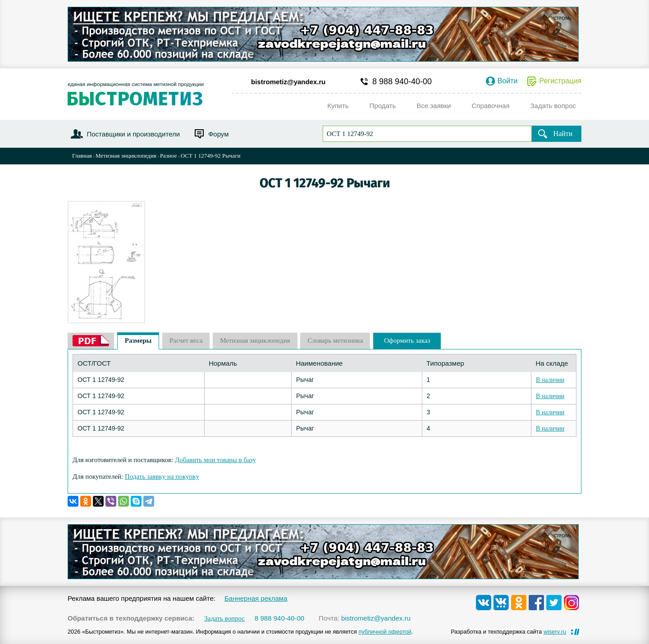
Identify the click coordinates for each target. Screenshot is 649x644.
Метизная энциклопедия (126, 156)
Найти (563, 134)
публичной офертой (385, 632)
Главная (82, 156)
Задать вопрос (224, 619)
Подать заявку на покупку (162, 476)
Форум (219, 134)
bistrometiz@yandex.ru (288, 82)
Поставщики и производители (133, 134)
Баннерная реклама (256, 598)
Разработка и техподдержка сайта (508, 632)
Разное (169, 156)
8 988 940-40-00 (402, 82)
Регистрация (560, 81)
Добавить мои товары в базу (215, 460)
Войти (508, 81)
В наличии (550, 380)
